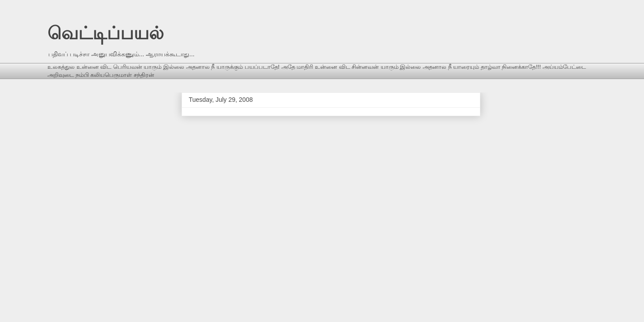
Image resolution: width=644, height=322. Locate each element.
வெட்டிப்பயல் (106, 33)
